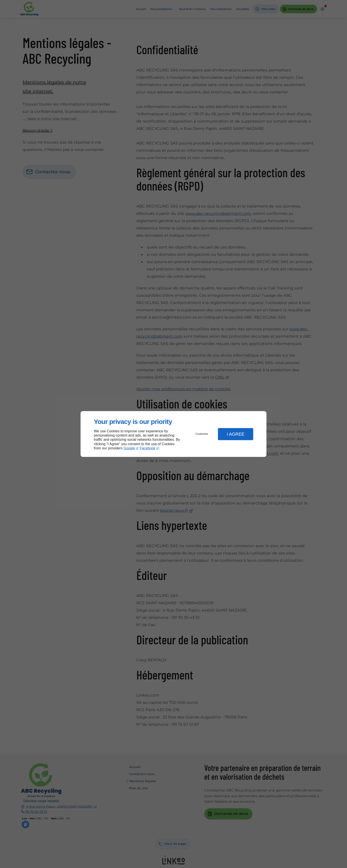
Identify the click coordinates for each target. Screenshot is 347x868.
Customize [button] (202, 434)
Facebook (148, 448)
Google (129, 448)
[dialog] (173, 434)
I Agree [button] (235, 434)
